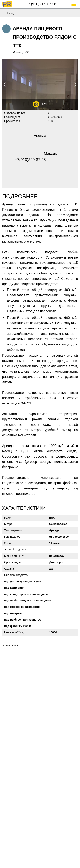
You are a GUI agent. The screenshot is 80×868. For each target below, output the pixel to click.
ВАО (52, 518)
